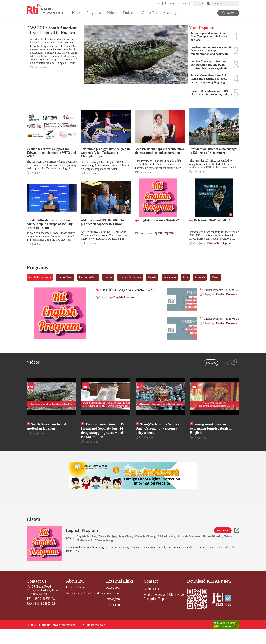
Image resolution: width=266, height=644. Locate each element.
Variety (152, 277)
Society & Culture (130, 277)
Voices (108, 277)
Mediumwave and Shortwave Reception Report (164, 611)
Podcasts (184, 3)
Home (158, 3)
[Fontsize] (198, 3)
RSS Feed (113, 619)
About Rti (75, 595)
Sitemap (170, 3)
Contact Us (37, 595)
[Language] (225, 3)
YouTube (211, 363)
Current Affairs (88, 277)
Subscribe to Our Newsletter (85, 607)
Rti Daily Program (40, 277)
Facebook (113, 601)
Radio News (65, 277)
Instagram (113, 613)
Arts (185, 277)
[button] (234, 362)
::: (151, 3)
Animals (200, 277)
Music (215, 277)
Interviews (170, 277)
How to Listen (76, 601)
